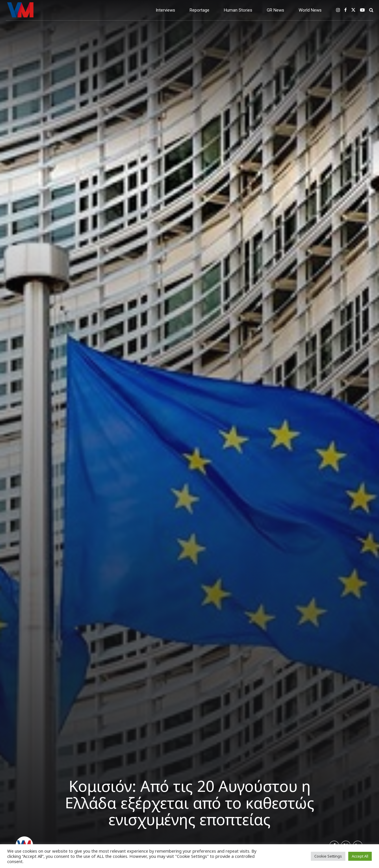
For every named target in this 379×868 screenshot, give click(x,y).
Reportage (200, 10)
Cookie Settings (328, 856)
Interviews (165, 10)
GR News (275, 10)
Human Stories (238, 10)
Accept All (360, 856)
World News (310, 10)
